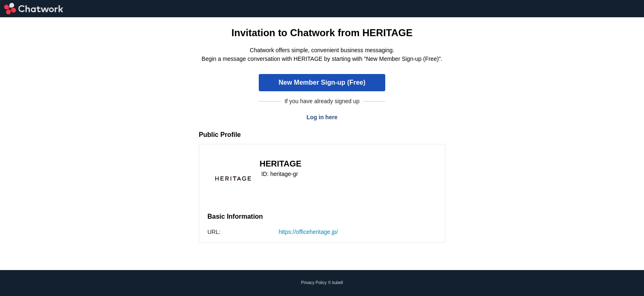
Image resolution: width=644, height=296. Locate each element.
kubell (338, 283)
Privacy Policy (314, 283)
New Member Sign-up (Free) (322, 82)
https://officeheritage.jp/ (308, 232)
